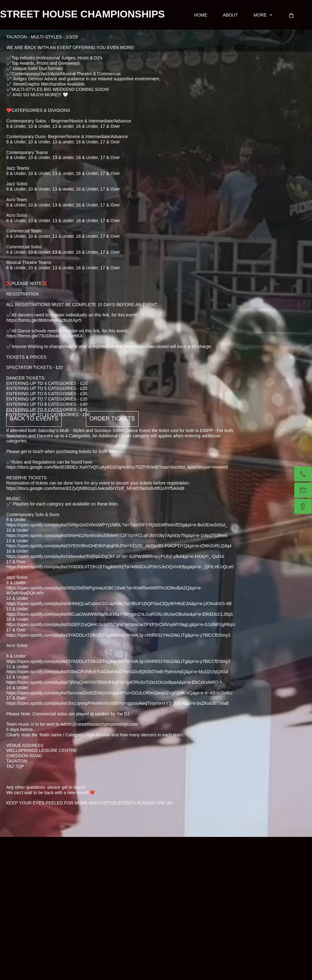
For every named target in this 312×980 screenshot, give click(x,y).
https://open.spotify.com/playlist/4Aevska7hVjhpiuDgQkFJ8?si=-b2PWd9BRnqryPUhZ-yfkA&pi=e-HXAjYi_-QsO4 (115, 556)
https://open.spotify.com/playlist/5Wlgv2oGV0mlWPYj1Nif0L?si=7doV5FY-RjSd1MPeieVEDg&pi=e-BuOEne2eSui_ (117, 525)
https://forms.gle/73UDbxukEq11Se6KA (44, 336)
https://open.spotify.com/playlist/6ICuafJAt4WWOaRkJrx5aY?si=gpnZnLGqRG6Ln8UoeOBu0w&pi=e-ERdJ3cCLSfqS (120, 614)
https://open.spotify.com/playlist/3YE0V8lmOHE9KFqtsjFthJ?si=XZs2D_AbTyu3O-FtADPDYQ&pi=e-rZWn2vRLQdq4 (119, 546)
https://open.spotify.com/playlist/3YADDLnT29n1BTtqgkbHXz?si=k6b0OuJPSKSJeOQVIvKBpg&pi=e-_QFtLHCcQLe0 (120, 567)
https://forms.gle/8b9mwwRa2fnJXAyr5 (44, 320)
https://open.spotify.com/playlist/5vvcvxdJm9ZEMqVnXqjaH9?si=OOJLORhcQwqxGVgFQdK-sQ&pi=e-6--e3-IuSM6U (119, 693)
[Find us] (303, 506)
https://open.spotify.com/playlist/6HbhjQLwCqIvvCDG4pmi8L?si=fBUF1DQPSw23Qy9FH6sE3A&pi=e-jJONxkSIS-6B (119, 604)
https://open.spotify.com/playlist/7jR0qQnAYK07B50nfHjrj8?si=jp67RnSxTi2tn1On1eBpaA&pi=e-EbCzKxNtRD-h (114, 682)
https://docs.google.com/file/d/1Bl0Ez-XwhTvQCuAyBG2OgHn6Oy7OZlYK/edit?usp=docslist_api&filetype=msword (117, 467)
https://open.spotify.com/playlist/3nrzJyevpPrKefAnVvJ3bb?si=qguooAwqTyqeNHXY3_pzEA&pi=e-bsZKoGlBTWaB (117, 703)
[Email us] (303, 490)
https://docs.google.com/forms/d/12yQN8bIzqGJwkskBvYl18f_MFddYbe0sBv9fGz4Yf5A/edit (95, 488)
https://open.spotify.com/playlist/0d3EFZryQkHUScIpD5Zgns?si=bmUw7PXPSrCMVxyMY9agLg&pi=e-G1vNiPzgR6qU (121, 624)
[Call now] (303, 474)
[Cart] (291, 15)
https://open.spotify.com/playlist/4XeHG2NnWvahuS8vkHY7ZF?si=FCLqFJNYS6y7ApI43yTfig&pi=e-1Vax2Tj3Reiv (117, 535)
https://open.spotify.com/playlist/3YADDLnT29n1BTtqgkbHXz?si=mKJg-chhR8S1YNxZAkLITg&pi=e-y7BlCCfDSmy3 (118, 635)
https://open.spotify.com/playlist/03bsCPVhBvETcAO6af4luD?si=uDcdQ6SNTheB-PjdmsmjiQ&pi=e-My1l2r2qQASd (117, 672)
